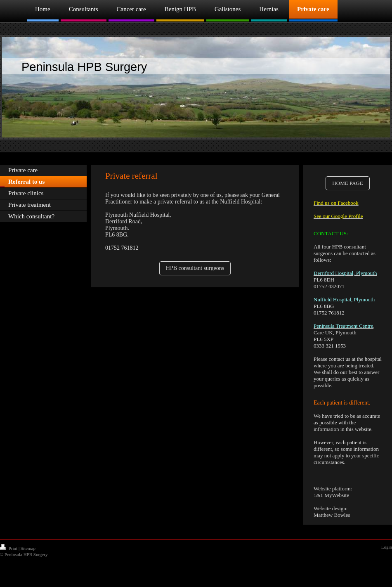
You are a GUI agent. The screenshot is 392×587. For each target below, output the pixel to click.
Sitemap (28, 548)
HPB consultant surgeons (195, 268)
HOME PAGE (347, 183)
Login (387, 547)
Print (9, 548)
